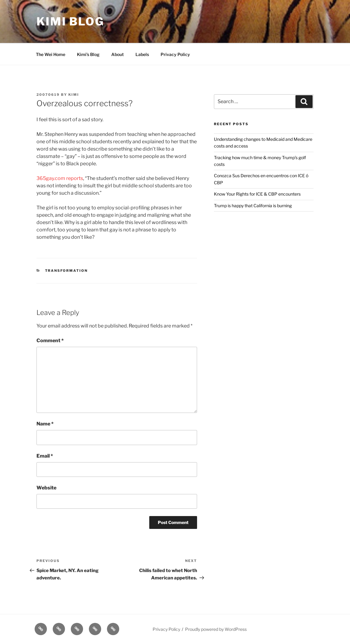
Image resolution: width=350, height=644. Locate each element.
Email (45, 456)
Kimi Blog (70, 21)
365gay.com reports (60, 178)
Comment (50, 341)
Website (46, 488)
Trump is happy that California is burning (253, 206)
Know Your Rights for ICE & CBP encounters (257, 194)
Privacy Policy (175, 54)
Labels (142, 54)
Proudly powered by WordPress (216, 629)
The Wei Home (51, 54)
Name (45, 424)
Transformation (67, 271)
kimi (74, 95)
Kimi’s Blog (88, 54)
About (118, 54)
